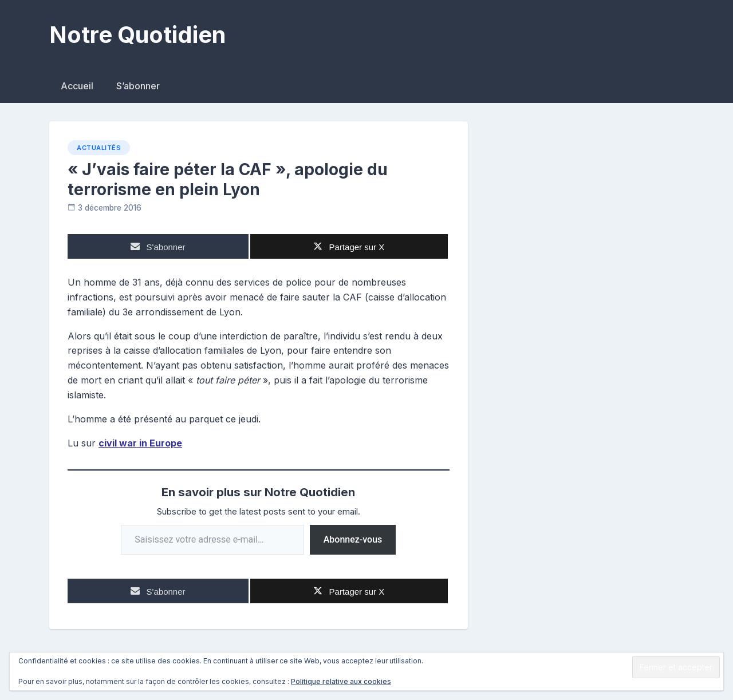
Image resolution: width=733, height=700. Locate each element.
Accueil (77, 86)
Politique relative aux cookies (341, 681)
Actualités (99, 148)
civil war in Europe (140, 443)
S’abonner (138, 86)
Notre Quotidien (137, 35)
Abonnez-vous (353, 539)
